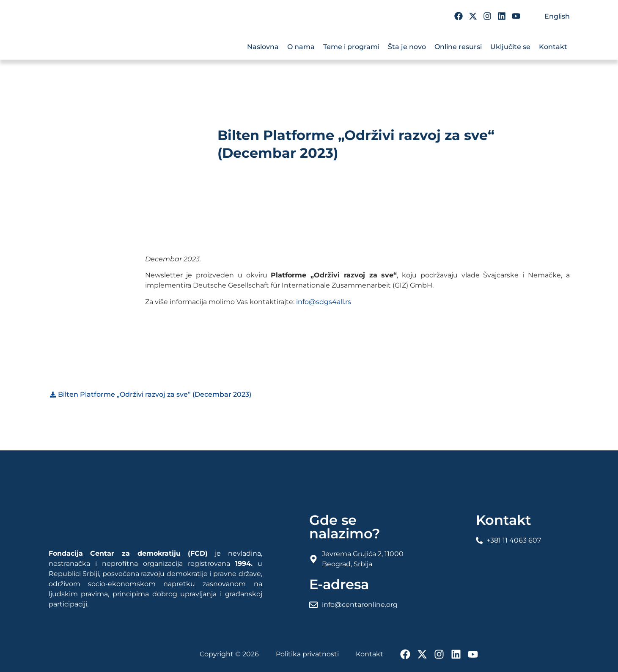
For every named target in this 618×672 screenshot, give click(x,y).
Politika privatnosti (307, 654)
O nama (301, 47)
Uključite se (510, 47)
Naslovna (263, 47)
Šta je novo (407, 47)
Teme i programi (351, 47)
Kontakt (553, 47)
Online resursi (458, 47)
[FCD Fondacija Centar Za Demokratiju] (99, 41)
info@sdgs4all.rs (324, 302)
